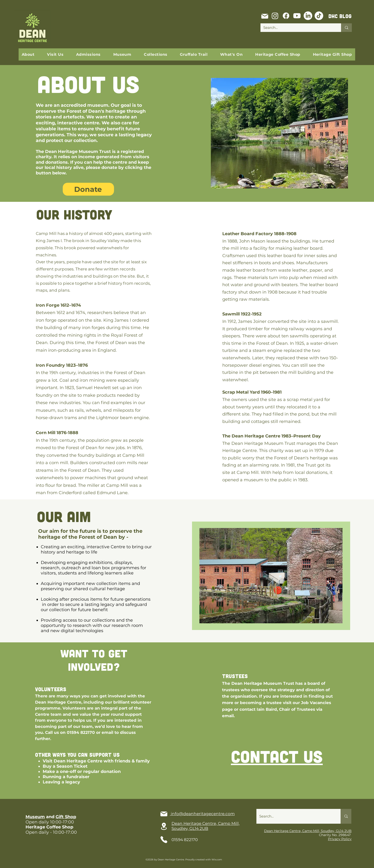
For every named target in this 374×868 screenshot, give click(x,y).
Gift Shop (66, 817)
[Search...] (297, 28)
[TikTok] (319, 16)
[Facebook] (286, 16)
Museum (35, 817)
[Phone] (164, 840)
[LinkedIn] (308, 16)
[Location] (164, 826)
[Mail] (265, 16)
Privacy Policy (340, 839)
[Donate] (88, 189)
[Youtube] (297, 16)
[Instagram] (275, 16)
